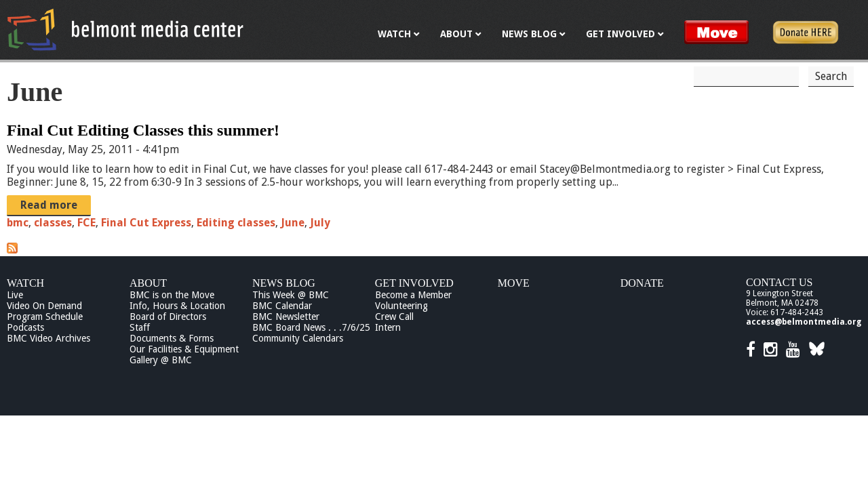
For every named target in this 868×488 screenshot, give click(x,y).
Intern (388, 327)
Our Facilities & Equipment (184, 349)
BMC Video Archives (48, 338)
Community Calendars (298, 338)
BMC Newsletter (286, 317)
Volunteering (401, 306)
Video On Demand (44, 306)
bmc (18, 223)
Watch (25, 283)
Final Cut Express (146, 223)
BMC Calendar (282, 306)
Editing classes (236, 223)
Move (514, 283)
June (293, 223)
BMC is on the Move (172, 295)
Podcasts (25, 327)
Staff (140, 327)
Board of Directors (168, 317)
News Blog (284, 283)
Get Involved (414, 283)
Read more (49, 205)
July (320, 223)
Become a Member (413, 295)
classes (53, 223)
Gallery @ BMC (161, 360)
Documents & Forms (172, 338)
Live (15, 295)
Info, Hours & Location (177, 306)
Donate (642, 283)
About (148, 283)
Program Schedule (45, 317)
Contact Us (779, 282)
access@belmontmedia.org (804, 322)
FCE (86, 223)
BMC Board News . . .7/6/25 (311, 327)
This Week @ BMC (291, 295)
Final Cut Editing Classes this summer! (143, 130)
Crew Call (394, 317)
